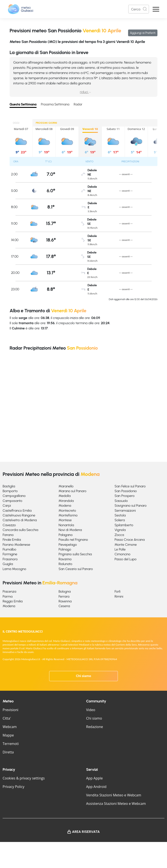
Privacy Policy (13, 787)
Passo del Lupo (126, 559)
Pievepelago (68, 545)
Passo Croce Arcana (130, 540)
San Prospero (125, 496)
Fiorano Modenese (16, 545)
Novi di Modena (70, 530)
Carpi (7, 506)
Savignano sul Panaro (131, 506)
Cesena (64, 606)
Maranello (66, 486)
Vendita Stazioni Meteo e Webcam (114, 795)
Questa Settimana (23, 104)
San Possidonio (126, 491)
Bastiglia (9, 486)
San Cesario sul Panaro (76, 569)
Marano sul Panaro (72, 491)
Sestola (120, 515)
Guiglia (8, 564)
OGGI (16, 123)
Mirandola (66, 501)
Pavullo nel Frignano (73, 540)
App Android (96, 787)
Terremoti (11, 744)
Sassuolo (121, 501)
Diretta (8, 752)
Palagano (65, 535)
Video (91, 710)
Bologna (65, 591)
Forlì (118, 591)
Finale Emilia (12, 540)
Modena (65, 506)
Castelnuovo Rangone (19, 515)
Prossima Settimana (55, 104)
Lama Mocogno (14, 569)
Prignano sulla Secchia (75, 554)
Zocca (119, 535)
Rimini (119, 596)
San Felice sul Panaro (130, 486)
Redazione (95, 727)
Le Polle (120, 549)
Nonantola (66, 525)
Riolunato (65, 564)
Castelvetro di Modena (20, 520)
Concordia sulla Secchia (20, 530)
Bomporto (10, 491)
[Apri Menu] (156, 9)
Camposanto (12, 501)
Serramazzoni (125, 510)
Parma (8, 596)
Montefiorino (68, 515)
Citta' (7, 718)
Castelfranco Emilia (17, 510)
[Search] (139, 9)
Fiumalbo (9, 549)
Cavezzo (9, 525)
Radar (78, 104)
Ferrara (64, 596)
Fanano (8, 535)
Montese (65, 520)
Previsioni (10, 710)
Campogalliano (14, 496)
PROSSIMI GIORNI (46, 123)
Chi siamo (83, 676)
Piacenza (9, 591)
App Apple (94, 778)
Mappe (8, 735)
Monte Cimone (126, 545)
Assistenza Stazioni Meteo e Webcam (116, 804)
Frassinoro (10, 559)
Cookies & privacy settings (24, 778)
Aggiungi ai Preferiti (143, 33)
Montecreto (67, 510)
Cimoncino (123, 554)
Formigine (10, 554)
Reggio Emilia (13, 601)
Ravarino (65, 559)
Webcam (10, 727)
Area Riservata (86, 832)
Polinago (65, 549)
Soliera (120, 520)
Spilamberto (124, 525)
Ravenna (65, 601)
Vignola (120, 530)
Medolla (64, 496)
